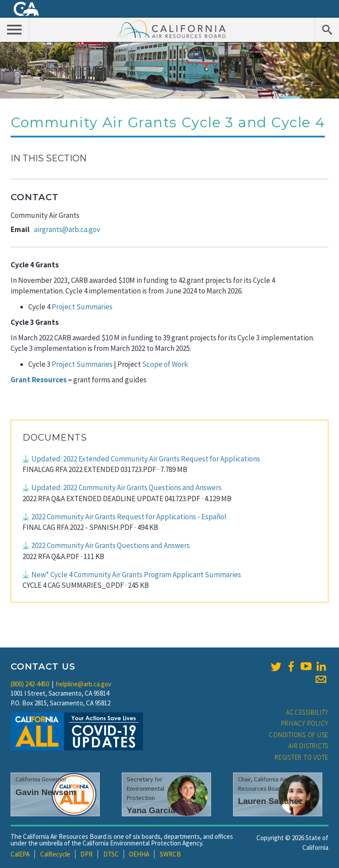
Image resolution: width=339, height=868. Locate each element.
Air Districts (308, 746)
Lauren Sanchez (270, 801)
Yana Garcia (151, 810)
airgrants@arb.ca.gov (67, 229)
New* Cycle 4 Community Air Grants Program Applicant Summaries (136, 575)
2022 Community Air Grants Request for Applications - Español (129, 517)
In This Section (49, 158)
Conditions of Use (299, 735)
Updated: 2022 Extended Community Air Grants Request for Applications (146, 459)
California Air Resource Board (172, 29)
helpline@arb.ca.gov (84, 684)
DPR (87, 854)
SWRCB (170, 854)
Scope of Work (165, 364)
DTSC (111, 854)
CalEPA (20, 854)
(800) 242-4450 (30, 684)
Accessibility (307, 712)
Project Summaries (81, 307)
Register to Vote (301, 757)
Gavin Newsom (46, 792)
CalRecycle (55, 854)
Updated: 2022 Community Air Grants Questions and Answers (126, 487)
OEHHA (139, 854)
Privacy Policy (305, 723)
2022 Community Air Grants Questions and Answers (111, 545)
